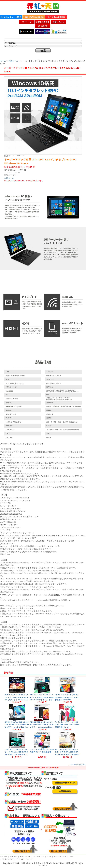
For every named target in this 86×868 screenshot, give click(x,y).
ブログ (72, 857)
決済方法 (14, 857)
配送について (25, 857)
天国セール (13, 61)
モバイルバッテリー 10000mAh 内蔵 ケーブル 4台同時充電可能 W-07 (67, 725)
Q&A (49, 857)
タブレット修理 (60, 857)
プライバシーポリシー (25, 859)
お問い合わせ (8, 859)
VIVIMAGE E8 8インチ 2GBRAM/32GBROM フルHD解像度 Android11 (67, 697)
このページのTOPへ (77, 764)
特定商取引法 (39, 857)
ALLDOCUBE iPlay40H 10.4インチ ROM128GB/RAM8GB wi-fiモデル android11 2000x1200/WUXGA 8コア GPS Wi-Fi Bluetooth (67, 754)
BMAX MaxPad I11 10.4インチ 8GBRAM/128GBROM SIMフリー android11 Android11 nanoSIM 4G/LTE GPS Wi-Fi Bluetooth (17, 727)
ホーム (3, 61)
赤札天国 (3, 857)
